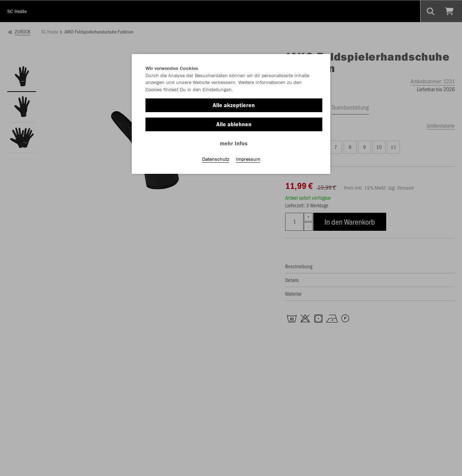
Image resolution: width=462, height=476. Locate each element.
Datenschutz (216, 159)
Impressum (248, 159)
